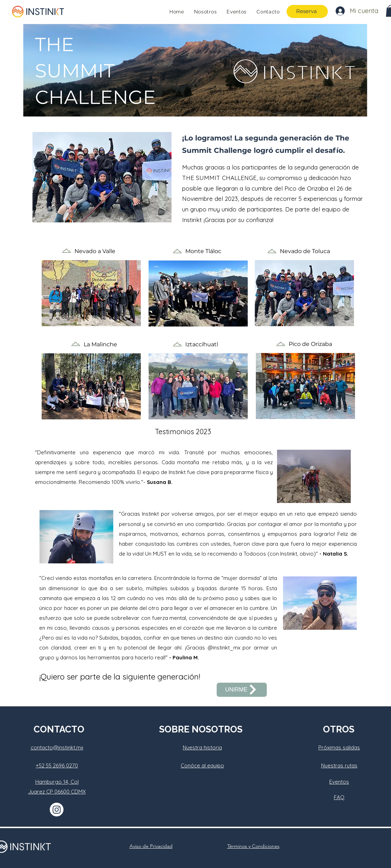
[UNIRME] (242, 690)
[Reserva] (307, 11)
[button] (102, 177)
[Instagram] (57, 810)
